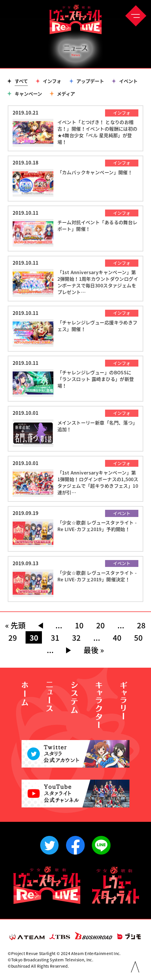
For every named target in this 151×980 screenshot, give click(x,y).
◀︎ (40, 625)
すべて (21, 81)
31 (55, 638)
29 (13, 638)
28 (141, 625)
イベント (128, 81)
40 (117, 638)
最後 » (94, 650)
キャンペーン (28, 94)
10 (79, 625)
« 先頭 (15, 625)
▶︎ (69, 650)
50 (138, 638)
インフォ (52, 81)
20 (100, 625)
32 (76, 638)
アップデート (90, 81)
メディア (66, 94)
